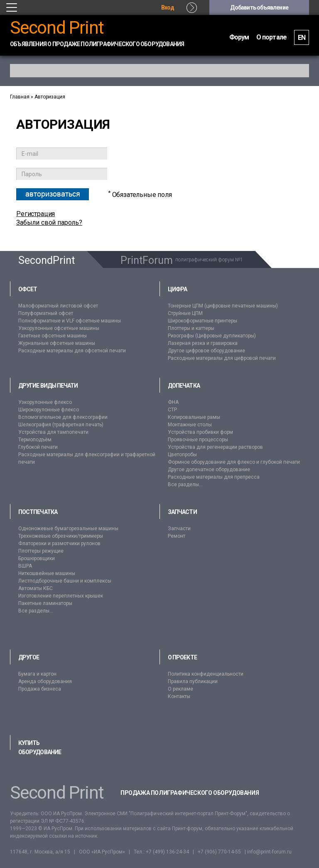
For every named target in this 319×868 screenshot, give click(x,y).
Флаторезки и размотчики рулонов (59, 543)
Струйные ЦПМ (185, 313)
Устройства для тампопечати (53, 432)
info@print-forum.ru (269, 852)
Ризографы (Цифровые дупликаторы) (212, 336)
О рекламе (180, 689)
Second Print (57, 28)
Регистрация (36, 214)
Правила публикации (193, 681)
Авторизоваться (53, 194)
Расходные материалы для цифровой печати (222, 358)
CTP (172, 410)
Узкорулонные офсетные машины (59, 328)
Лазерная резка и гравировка (203, 343)
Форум (239, 37)
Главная (20, 97)
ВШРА (25, 566)
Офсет (28, 289)
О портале (271, 37)
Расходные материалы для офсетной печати (72, 351)
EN (302, 38)
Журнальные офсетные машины (57, 343)
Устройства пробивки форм (200, 432)
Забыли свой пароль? (49, 223)
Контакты (179, 696)
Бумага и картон (37, 674)
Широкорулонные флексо (49, 410)
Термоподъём (35, 440)
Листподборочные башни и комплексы (65, 581)
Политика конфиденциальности (206, 674)
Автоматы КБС (36, 588)
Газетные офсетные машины (53, 336)
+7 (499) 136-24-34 (167, 852)
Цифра (177, 289)
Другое (29, 657)
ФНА (173, 402)
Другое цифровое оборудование (206, 351)
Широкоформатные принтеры (202, 321)
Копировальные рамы (194, 417)
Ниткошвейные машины (47, 573)
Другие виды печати (48, 386)
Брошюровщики (37, 558)
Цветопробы (182, 455)
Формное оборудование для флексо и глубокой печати (234, 462)
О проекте (182, 657)
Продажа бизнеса (40, 689)
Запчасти (182, 512)
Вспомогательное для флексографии (63, 417)
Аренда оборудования (45, 681)
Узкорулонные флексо (45, 402)
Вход (168, 7)
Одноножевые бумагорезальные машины (68, 529)
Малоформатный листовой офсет (58, 306)
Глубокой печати (38, 447)
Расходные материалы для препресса (214, 477)
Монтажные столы (190, 425)
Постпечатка (38, 512)
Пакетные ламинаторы (45, 603)
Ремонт (177, 536)
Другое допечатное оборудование (209, 470)
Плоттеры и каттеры (191, 328)
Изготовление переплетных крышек (61, 596)
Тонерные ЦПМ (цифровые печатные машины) (223, 306)
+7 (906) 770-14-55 (219, 852)
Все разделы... (185, 484)
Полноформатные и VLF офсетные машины (70, 321)
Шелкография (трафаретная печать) (61, 425)
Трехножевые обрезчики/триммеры (61, 536)
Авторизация (50, 97)
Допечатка (184, 386)
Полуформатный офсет (46, 313)
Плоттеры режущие (41, 551)
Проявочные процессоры (198, 440)
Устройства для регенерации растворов (215, 447)
